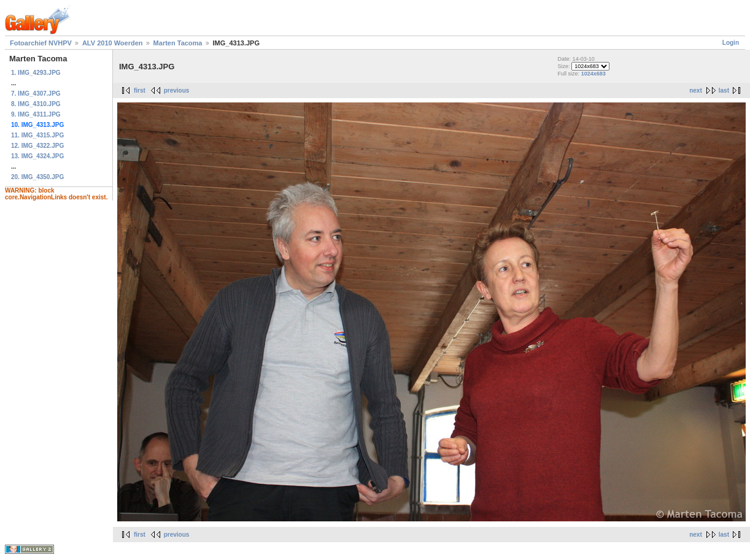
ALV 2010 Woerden (113, 43)
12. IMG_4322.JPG (37, 146)
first (140, 90)
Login (731, 43)
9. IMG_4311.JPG (36, 114)
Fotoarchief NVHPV (41, 43)
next (696, 90)
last (724, 90)
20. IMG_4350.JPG (37, 177)
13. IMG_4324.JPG (37, 156)
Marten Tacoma (178, 43)
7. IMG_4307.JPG (36, 94)
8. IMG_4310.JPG (36, 104)
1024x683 (593, 74)
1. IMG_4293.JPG (36, 73)
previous (177, 90)
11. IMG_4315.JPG (37, 135)
